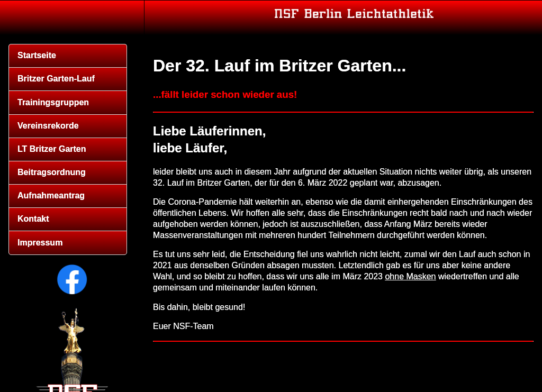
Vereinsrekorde (48, 126)
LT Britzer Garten (52, 149)
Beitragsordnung (52, 172)
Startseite (37, 55)
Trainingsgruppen (53, 102)
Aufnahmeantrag (51, 195)
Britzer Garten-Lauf (56, 79)
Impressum (40, 243)
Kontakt (33, 219)
